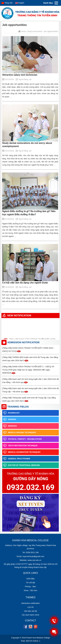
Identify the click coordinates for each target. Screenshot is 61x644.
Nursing (9, 419)
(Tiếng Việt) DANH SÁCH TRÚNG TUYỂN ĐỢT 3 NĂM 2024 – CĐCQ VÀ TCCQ (28, 350)
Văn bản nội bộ (30, 611)
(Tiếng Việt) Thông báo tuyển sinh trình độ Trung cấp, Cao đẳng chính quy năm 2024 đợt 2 (29, 399)
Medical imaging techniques (19, 433)
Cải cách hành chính (30, 615)
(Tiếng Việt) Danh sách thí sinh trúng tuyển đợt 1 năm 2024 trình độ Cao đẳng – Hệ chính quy (30, 381)
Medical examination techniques (21, 452)
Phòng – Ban (31, 586)
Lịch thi (31, 607)
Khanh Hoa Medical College (38, 638)
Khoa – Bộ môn (30, 590)
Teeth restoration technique (20, 446)
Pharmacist (11, 413)
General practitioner (16, 459)
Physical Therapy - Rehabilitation (22, 439)
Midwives (10, 426)
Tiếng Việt (7, 3)
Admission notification (30, 603)
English (20, 3)
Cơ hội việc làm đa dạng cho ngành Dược (25, 283)
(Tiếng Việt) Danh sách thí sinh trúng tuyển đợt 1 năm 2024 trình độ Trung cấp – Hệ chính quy (30, 390)
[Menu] (50, 3)
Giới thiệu (31, 579)
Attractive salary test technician (20, 75)
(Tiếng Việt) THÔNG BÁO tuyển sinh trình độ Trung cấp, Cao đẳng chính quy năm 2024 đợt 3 (30, 359)
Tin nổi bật (30, 583)
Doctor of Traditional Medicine (21, 465)
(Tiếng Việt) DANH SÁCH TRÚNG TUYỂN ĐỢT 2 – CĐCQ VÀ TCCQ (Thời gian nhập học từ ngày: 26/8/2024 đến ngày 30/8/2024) (28, 370)
